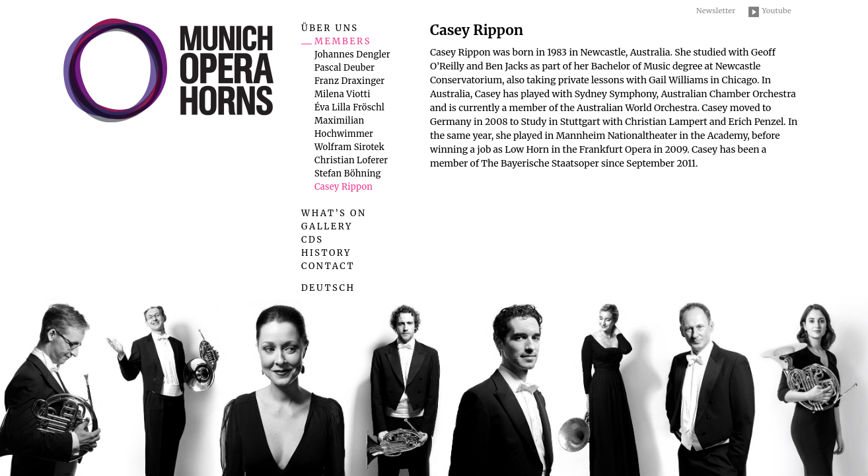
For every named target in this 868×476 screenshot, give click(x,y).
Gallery (327, 226)
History (326, 253)
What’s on (334, 213)
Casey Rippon (344, 187)
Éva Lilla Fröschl (349, 107)
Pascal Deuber (344, 68)
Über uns (330, 28)
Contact (328, 266)
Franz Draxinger (349, 81)
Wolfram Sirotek (349, 147)
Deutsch (328, 288)
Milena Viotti (343, 94)
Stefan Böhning (348, 174)
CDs (312, 240)
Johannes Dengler (352, 55)
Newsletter (716, 11)
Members (343, 41)
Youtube (777, 11)
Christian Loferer (351, 160)
